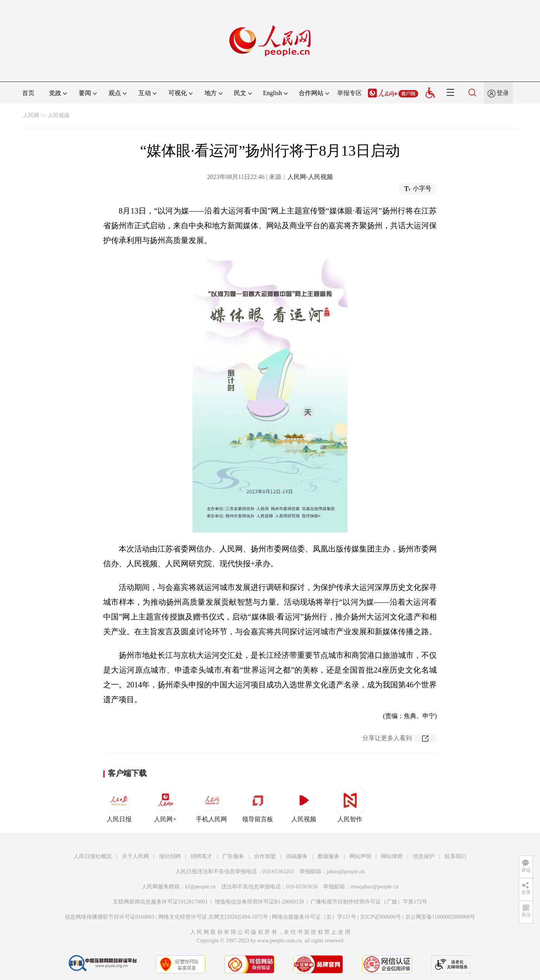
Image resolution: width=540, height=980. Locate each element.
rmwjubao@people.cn (374, 887)
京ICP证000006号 (381, 917)
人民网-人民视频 (310, 177)
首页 (28, 93)
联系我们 (455, 856)
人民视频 (59, 115)
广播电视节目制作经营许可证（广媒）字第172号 (369, 902)
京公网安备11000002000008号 (440, 917)
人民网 (31, 115)
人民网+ (165, 805)
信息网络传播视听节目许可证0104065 (110, 917)
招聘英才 (201, 856)
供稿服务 (297, 856)
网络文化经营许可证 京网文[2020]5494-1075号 (213, 917)
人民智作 (350, 805)
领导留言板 (258, 805)
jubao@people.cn (346, 872)
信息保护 (424, 856)
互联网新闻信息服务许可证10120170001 (160, 902)
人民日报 (119, 805)
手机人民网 (211, 805)
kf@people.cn (200, 887)
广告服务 (233, 856)
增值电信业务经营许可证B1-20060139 (259, 902)
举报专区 (350, 93)
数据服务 (329, 856)
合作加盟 (265, 856)
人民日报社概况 (93, 856)
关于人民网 (135, 856)
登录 (503, 93)
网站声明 (360, 856)
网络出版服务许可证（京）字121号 (314, 917)
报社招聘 (170, 856)
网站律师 (392, 856)
